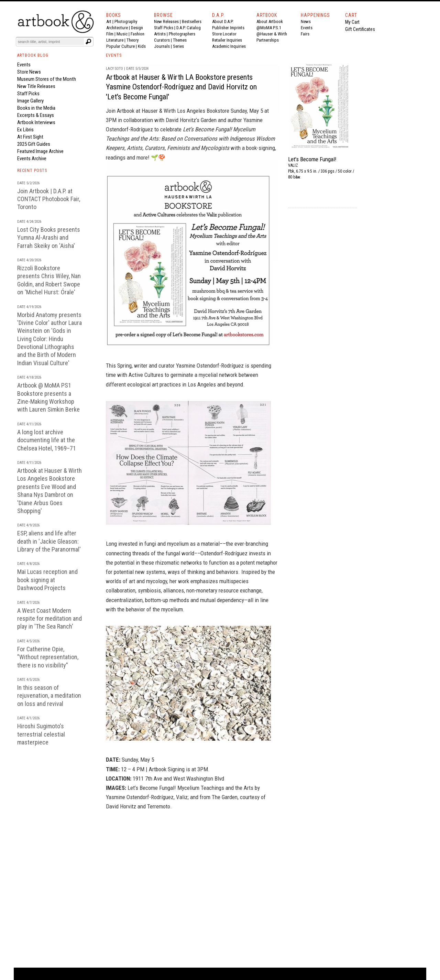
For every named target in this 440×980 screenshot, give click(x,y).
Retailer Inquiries (227, 40)
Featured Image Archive (40, 151)
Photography (126, 21)
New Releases (166, 21)
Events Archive (32, 159)
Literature (115, 40)
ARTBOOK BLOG (33, 55)
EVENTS (114, 55)
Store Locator (224, 34)
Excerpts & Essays (36, 115)
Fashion (137, 34)
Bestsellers (192, 21)
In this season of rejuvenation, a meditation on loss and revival (49, 696)
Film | (111, 34)
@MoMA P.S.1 (269, 28)
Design (137, 28)
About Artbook (270, 21)
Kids (142, 46)
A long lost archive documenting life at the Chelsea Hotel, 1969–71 (47, 440)
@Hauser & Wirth (272, 34)
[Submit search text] (88, 42)
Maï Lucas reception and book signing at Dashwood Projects (47, 580)
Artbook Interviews (36, 122)
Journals (162, 46)
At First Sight (30, 137)
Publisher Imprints (228, 28)
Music (122, 34)
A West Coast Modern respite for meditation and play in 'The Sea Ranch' (49, 619)
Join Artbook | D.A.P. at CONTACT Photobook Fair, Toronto (49, 199)
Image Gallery (30, 101)
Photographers (182, 34)
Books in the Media (36, 108)
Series (178, 46)
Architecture (117, 28)
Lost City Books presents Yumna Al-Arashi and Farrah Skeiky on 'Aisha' (49, 238)
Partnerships (268, 40)
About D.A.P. (223, 21)
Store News (29, 72)
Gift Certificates (360, 29)
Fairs (305, 34)
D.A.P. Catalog (189, 28)
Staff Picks (164, 28)
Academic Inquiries (229, 46)
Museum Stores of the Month (47, 79)
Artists (160, 34)
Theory (133, 40)
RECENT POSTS (32, 171)
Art (109, 21)
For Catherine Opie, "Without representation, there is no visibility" (48, 657)
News (306, 21)
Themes (180, 40)
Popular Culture (120, 46)
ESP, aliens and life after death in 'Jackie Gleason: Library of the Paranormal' (49, 541)
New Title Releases (36, 86)
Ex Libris (25, 130)
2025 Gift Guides (34, 144)
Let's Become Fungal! (312, 159)
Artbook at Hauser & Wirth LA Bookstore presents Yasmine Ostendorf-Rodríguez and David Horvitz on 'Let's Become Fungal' (181, 87)
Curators (162, 40)
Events (307, 28)
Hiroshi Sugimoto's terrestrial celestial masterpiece (41, 734)
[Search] (51, 42)
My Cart (352, 22)
